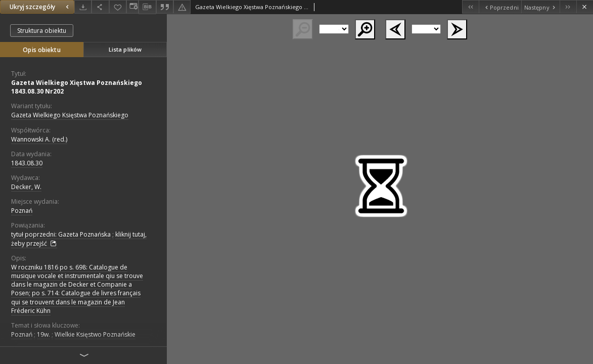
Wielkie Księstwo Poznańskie (95, 334)
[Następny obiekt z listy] (540, 7)
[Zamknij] (585, 7)
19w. (43, 334)
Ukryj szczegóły (40, 7)
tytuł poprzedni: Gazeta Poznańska (61, 234)
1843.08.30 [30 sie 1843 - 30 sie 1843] (27, 163)
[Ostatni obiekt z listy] (568, 7)
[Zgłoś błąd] (182, 7)
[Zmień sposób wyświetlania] (132, 7)
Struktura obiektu (42, 31)
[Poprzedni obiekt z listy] (500, 7)
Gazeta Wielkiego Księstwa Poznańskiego (70, 115)
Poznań (22, 211)
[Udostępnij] (100, 7)
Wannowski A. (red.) (39, 139)
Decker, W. (26, 187)
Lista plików (125, 49)
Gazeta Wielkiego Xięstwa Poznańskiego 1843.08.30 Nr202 (77, 87)
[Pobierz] (83, 7)
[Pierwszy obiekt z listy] (470, 7)
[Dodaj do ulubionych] (118, 7)
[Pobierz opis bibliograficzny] (147, 7)
